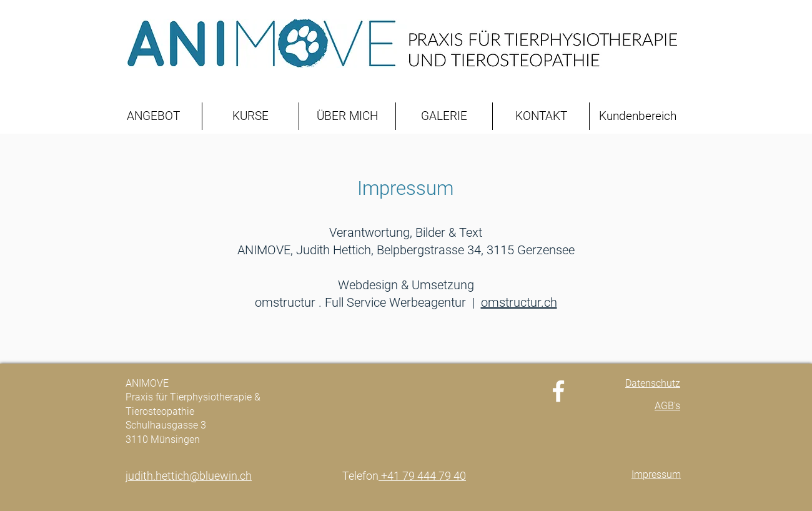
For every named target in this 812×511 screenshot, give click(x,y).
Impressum (405, 188)
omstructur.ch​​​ (519, 302)
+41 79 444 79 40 (422, 476)
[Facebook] (558, 391)
